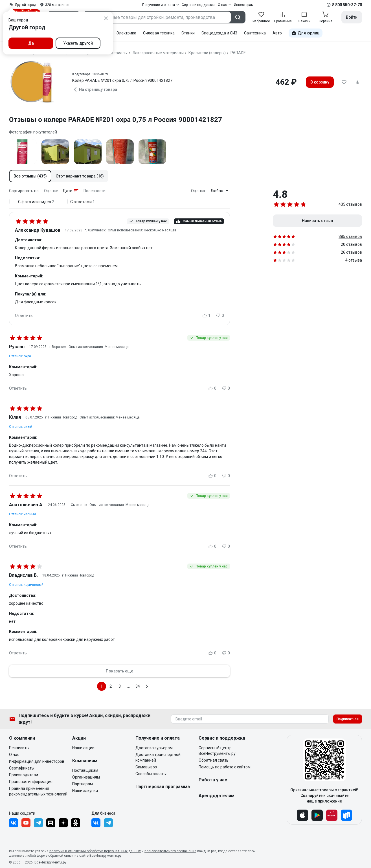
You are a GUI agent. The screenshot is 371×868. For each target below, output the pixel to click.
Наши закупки (85, 791)
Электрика (126, 33)
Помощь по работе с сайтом (225, 767)
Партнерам (83, 784)
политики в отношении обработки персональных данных (95, 851)
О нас (14, 755)
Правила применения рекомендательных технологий (38, 791)
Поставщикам (85, 770)
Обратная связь (214, 760)
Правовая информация (31, 782)
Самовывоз (146, 767)
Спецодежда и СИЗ (219, 33)
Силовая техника (159, 33)
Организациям (86, 777)
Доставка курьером (154, 748)
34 (138, 686)
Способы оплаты (151, 774)
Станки (188, 33)
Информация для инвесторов (37, 761)
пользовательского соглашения (170, 851)
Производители (24, 775)
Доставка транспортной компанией (158, 757)
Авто (277, 33)
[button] (30, 176)
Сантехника (255, 33)
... (129, 686)
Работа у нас (213, 780)
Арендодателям (217, 796)
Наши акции (83, 748)
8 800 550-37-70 (347, 5)
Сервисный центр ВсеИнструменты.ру (217, 751)
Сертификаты (22, 768)
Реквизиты (19, 748)
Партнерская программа (163, 787)
